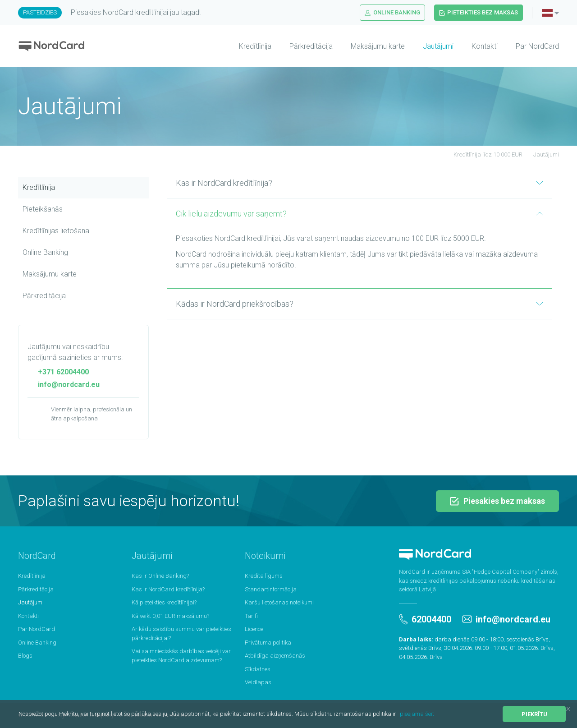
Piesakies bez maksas (497, 501)
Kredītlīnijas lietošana (56, 231)
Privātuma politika (268, 643)
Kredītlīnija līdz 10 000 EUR (483, 154)
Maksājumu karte (378, 46)
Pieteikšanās (43, 209)
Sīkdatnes (258, 669)
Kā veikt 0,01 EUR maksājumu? (170, 616)
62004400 (425, 619)
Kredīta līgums (264, 576)
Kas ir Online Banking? (160, 576)
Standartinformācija (271, 589)
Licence (254, 629)
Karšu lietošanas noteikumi (279, 602)
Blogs (25, 656)
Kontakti (485, 46)
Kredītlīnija (255, 46)
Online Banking (392, 12)
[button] (399, 715)
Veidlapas (258, 682)
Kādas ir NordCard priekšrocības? (359, 304)
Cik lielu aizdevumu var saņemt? (359, 214)
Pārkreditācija (311, 46)
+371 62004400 (58, 372)
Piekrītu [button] (534, 714)
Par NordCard (537, 46)
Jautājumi (438, 46)
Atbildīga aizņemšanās (275, 656)
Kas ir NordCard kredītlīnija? (359, 183)
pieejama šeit (417, 714)
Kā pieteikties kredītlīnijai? (164, 602)
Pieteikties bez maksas (479, 12)
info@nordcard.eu (64, 385)
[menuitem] (246, 46)
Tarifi (251, 616)
